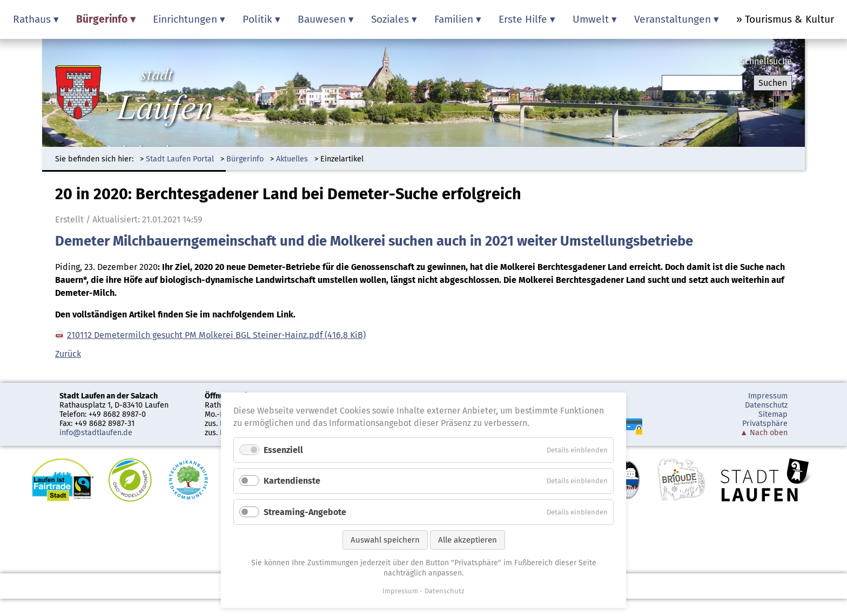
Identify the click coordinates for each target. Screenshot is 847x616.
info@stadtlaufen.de (96, 433)
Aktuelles (292, 159)
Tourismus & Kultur (789, 19)
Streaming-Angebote (305, 512)
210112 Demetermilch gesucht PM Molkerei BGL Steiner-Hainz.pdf (216, 335)
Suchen (773, 83)
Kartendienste (292, 481)
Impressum (768, 396)
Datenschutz (766, 405)
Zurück (68, 354)
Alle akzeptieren (468, 540)
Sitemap (773, 414)
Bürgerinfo (245, 159)
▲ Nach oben (764, 433)
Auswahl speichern (385, 540)
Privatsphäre (765, 424)
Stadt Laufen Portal (180, 159)
